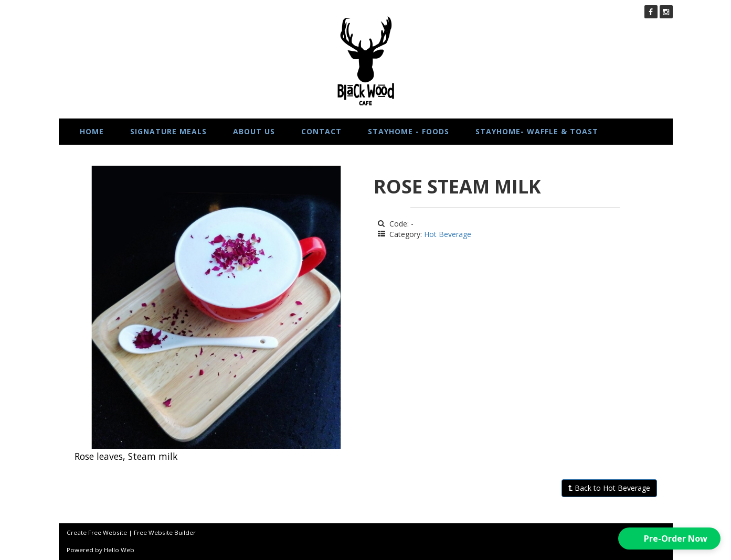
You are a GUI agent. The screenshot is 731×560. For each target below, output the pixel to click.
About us (254, 131)
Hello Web (119, 550)
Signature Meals (168, 131)
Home (92, 131)
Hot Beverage (448, 234)
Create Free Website (97, 532)
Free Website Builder (165, 532)
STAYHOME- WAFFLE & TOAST (537, 131)
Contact (321, 131)
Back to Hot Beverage (609, 488)
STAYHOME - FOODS (409, 131)
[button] (669, 539)
